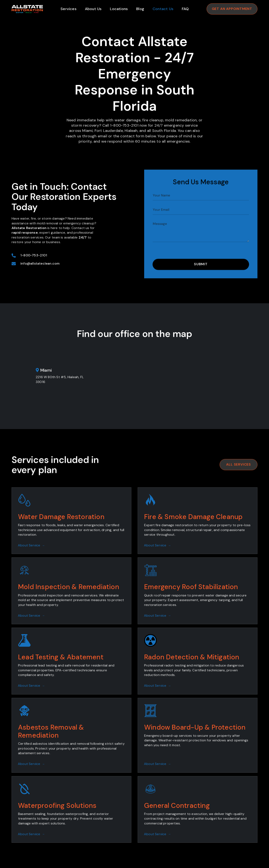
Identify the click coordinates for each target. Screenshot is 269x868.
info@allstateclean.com (40, 283)
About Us (93, 9)
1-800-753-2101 (34, 275)
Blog (140, 9)
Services (69, 9)
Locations (119, 9)
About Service (31, 545)
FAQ (185, 9)
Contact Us (163, 9)
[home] (27, 9)
